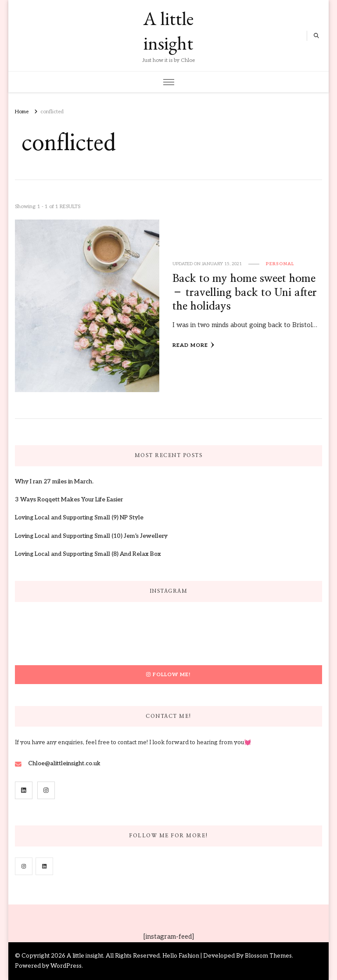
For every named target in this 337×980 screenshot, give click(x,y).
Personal (280, 264)
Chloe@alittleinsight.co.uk (64, 764)
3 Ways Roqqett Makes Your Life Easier (69, 500)
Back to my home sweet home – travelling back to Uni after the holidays (245, 292)
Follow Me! (168, 674)
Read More (194, 345)
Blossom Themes (268, 956)
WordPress (66, 966)
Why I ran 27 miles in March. (54, 482)
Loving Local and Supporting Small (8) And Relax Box (88, 554)
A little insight (168, 31)
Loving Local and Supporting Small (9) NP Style (79, 518)
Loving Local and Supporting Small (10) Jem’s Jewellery (91, 536)
